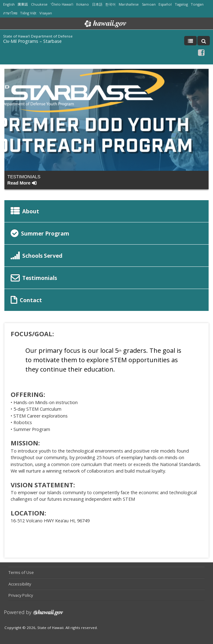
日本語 (97, 4)
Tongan (197, 4)
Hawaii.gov (105, 24)
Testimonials (24, 180)
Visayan (46, 13)
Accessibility (20, 584)
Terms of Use (21, 572)
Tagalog (181, 4)
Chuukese (39, 4)
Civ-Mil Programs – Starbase (32, 41)
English (9, 4)
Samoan (149, 4)
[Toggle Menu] (190, 41)
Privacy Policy (21, 595)
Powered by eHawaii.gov (34, 615)
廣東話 (23, 4)
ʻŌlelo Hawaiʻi (62, 4)
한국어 (110, 4)
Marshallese (129, 4)
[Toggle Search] (204, 41)
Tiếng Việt (28, 13)
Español (165, 4)
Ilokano (83, 4)
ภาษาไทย (10, 13)
